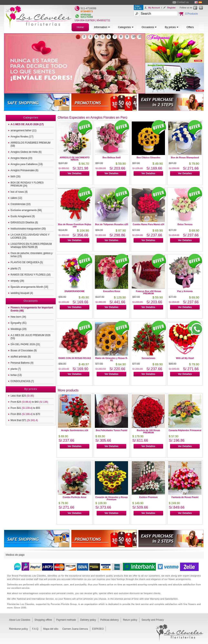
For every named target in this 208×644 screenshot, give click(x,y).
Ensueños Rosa (112, 291)
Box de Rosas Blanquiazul (185, 157)
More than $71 (24, 420)
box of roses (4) (19, 192)
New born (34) (18, 317)
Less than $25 (22, 396)
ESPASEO (98, 629)
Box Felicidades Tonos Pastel (112, 430)
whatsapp (86, 15)
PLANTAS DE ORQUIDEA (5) (27, 262)
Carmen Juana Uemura (75, 629)
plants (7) (16, 269)
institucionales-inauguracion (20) (28, 229)
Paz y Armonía (185, 291)
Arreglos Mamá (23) (21, 158)
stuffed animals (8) (21, 357)
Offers (190, 27)
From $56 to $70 (25, 414)
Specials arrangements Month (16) (29, 287)
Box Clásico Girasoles (148, 157)
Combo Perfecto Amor (75, 497)
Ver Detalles (74, 173)
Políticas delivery (110, 620)
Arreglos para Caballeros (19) (27, 164)
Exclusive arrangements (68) (26, 210)
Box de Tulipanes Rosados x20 (111, 224)
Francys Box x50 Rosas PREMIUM (148, 292)
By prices (171, 27)
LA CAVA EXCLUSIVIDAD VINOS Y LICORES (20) (30, 236)
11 (140, 36)
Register (171, 8)
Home (80, 27)
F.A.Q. (36, 629)
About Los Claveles (20, 620)
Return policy (130, 620)
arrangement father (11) (24, 130)
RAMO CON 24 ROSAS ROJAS (75, 358)
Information (102, 27)
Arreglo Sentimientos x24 (75, 430)
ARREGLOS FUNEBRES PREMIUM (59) (30, 144)
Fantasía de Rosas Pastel (185, 497)
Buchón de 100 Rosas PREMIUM (148, 431)
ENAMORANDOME (75, 291)
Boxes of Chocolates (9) (24, 351)
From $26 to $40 (29, 402)
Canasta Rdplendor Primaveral (185, 430)
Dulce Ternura (185, 224)
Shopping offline (43, 620)
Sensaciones (148, 358)
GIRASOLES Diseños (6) (24, 223)
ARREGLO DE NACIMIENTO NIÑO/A (75, 159)
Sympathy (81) (19, 323)
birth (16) (15, 176)
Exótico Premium (148, 497)
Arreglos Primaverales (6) (24, 170)
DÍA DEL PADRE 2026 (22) (25, 344)
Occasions (149, 27)
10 (134, 36)
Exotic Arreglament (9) (23, 216)
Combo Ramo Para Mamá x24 (148, 224)
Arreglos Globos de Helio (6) (26, 152)
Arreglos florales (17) (22, 137)
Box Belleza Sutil (112, 157)
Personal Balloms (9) (22, 363)
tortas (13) (16, 375)
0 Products (191, 14)
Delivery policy (88, 620)
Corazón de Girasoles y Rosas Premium (112, 498)
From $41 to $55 (25, 408)
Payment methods (66, 620)
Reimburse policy (19, 629)
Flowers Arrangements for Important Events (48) (32, 309)
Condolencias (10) (20, 204)
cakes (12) (16, 198)
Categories (126, 27)
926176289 (87, 17)
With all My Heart (185, 358)
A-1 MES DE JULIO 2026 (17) (27, 124)
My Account (154, 8)
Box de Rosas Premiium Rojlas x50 (75, 225)
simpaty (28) (17, 281)
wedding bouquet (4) (22, 293)
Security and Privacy (153, 620)
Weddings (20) (19, 329)
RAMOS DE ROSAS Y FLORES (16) (31, 275)
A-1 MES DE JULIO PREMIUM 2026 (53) (30, 337)
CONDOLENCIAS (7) (22, 381)
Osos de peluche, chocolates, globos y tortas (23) (32, 255)
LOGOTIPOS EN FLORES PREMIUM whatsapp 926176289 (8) (31, 246)
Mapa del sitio (51, 629)
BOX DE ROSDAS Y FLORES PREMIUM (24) (27, 184)
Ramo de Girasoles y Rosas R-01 (112, 359)
